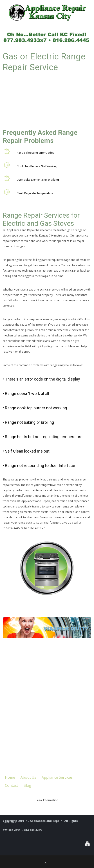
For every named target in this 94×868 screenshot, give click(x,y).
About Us (28, 777)
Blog (27, 785)
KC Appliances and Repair (19, 230)
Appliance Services (57, 777)
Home (10, 777)
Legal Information (47, 800)
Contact (11, 785)
